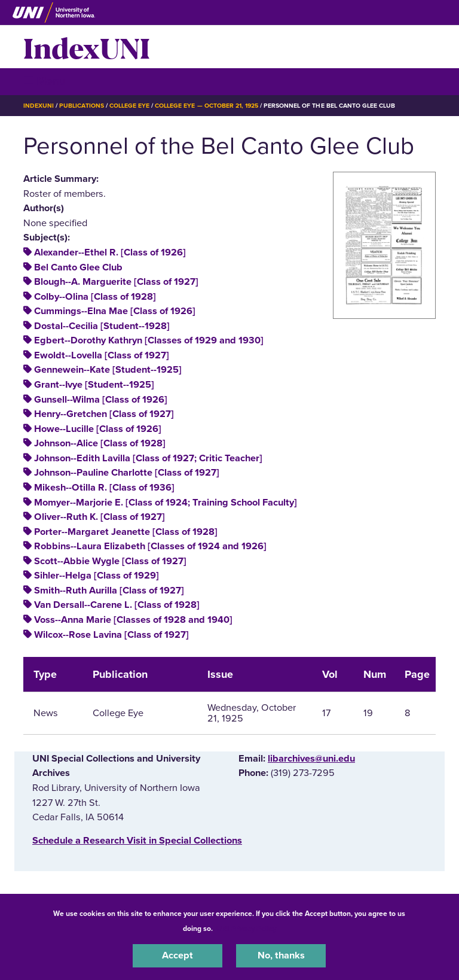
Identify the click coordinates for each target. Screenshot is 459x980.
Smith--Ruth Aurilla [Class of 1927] (109, 591)
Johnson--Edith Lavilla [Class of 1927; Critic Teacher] (148, 458)
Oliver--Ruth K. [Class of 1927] (100, 517)
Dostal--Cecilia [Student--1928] (102, 326)
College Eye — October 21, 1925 (206, 106)
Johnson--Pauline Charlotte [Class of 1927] (127, 473)
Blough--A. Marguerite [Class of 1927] (116, 282)
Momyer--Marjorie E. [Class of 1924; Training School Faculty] (166, 503)
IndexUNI (87, 47)
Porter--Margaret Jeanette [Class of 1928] (126, 532)
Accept (178, 955)
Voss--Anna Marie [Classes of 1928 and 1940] (133, 620)
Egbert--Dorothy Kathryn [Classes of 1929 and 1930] (149, 340)
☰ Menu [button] (45, 81)
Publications (81, 106)
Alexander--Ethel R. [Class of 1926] (110, 252)
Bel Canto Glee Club (78, 267)
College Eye (129, 106)
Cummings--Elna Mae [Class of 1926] (115, 311)
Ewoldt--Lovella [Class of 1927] (102, 355)
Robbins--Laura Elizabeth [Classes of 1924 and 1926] (150, 546)
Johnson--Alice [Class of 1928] (100, 443)
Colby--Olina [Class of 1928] (95, 297)
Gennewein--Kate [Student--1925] (108, 370)
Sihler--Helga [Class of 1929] (97, 576)
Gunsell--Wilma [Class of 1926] (101, 400)
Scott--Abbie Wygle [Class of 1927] (110, 561)
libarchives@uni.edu (311, 759)
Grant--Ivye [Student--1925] (94, 385)
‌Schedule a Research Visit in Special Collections (137, 841)
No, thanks (281, 955)
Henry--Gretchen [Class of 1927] (104, 414)
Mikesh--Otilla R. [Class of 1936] (104, 488)
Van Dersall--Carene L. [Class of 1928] (117, 605)
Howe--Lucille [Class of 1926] (98, 429)
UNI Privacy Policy (246, 929)
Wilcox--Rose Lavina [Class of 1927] (111, 635)
